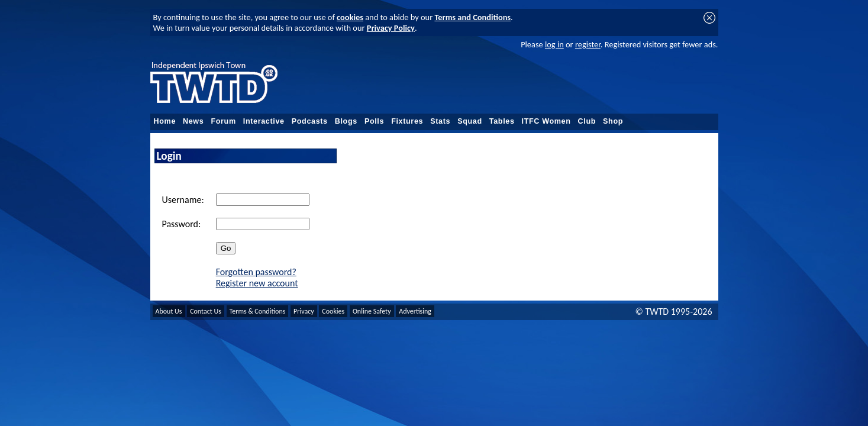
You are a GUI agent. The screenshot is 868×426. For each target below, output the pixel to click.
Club (587, 121)
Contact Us (206, 311)
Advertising (415, 311)
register (588, 44)
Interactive (264, 121)
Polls (374, 121)
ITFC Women (546, 121)
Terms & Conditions (258, 311)
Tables (502, 121)
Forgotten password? (256, 272)
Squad (470, 121)
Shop (613, 121)
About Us (169, 311)
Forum (223, 121)
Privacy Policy (391, 28)
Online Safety (372, 311)
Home (165, 121)
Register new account (257, 283)
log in (554, 44)
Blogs (346, 121)
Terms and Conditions (472, 17)
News (193, 121)
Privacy (304, 311)
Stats (440, 121)
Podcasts (310, 121)
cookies (350, 17)
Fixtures (407, 121)
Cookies (333, 311)
